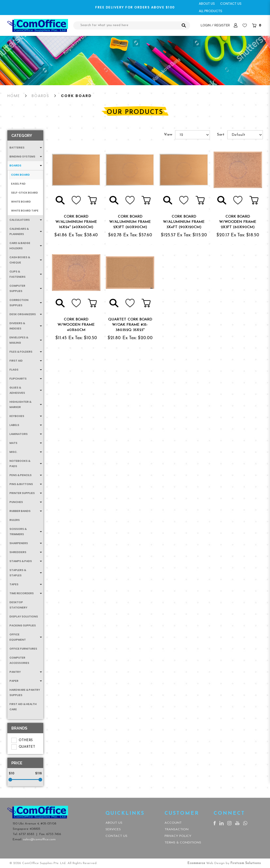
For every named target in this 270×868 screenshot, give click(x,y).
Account (173, 823)
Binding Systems (22, 157)
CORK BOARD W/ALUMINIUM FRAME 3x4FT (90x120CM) (184, 222)
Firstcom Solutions (246, 863)
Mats (13, 443)
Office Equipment (18, 637)
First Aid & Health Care (23, 707)
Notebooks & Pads (20, 464)
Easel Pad (18, 184)
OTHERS (22, 740)
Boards (40, 96)
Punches (16, 502)
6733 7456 (54, 834)
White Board (21, 202)
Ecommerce (196, 863)
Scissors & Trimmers (18, 532)
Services (113, 829)
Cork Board (76, 96)
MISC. (13, 452)
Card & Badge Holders (20, 246)
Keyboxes (17, 416)
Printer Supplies (22, 493)
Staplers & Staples (18, 573)
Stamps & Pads (21, 561)
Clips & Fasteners (18, 274)
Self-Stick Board (25, 193)
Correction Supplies (19, 303)
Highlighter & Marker (20, 404)
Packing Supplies (23, 625)
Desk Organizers (23, 314)
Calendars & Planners (19, 231)
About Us (114, 823)
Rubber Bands (20, 511)
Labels (14, 425)
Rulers (15, 520)
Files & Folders (21, 352)
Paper (14, 681)
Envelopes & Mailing (19, 340)
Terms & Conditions (183, 843)
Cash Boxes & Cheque (20, 260)
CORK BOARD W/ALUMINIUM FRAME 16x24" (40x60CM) (76, 222)
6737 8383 (26, 834)
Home (14, 96)
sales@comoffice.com (39, 840)
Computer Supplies (17, 288)
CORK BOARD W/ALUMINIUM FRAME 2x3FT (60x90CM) (130, 222)
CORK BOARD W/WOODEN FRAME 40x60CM (76, 325)
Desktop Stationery (18, 605)
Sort (221, 135)
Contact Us (116, 836)
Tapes (14, 584)
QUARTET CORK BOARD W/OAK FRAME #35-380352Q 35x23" (130, 325)
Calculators (20, 220)
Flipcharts (18, 379)
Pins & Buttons (21, 484)
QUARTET (23, 747)
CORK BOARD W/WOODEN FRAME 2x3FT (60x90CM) (238, 222)
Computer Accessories (19, 660)
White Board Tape (25, 211)
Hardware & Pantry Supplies (25, 692)
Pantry (15, 672)
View (168, 135)
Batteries (17, 148)
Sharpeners (19, 543)
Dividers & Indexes (17, 326)
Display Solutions (24, 617)
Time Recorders (22, 593)
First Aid (16, 361)
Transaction (177, 829)
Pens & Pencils (21, 475)
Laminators (19, 434)
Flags (14, 370)
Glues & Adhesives (17, 390)
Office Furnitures (23, 649)
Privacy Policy (178, 836)
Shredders (18, 552)
